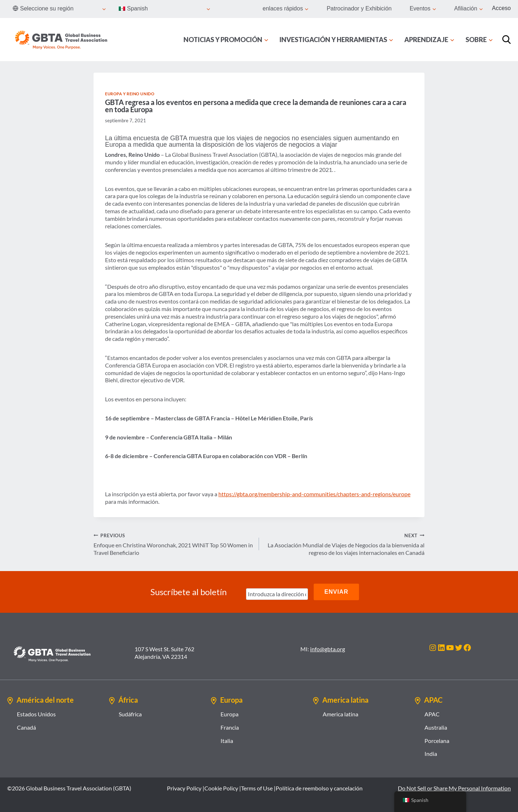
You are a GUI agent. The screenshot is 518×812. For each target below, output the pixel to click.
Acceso (501, 8)
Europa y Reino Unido (130, 94)
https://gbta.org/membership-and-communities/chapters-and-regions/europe (314, 494)
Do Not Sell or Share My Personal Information (454, 788)
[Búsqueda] (506, 40)
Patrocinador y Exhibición (359, 8)
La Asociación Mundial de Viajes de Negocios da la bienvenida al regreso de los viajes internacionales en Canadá (345, 544)
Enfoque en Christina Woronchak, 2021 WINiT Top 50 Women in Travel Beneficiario (173, 544)
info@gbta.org (328, 649)
